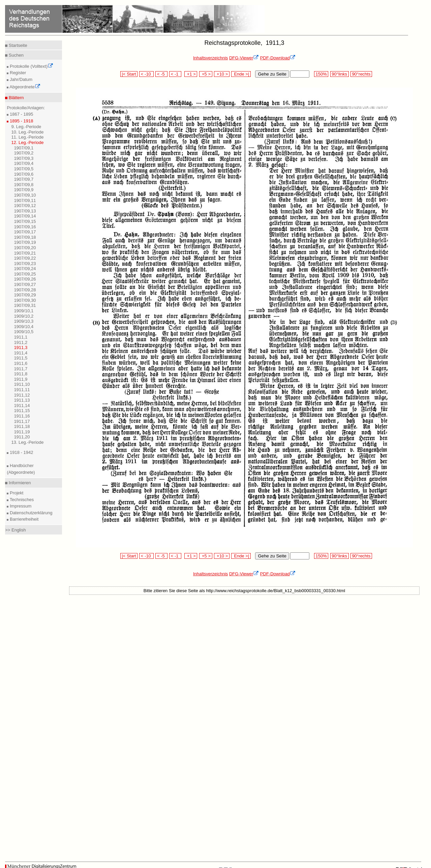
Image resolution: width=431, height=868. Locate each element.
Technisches (21, 500)
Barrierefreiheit (23, 519)
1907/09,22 (25, 258)
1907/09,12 (25, 206)
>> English (15, 530)
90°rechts (361, 74)
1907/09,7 (24, 179)
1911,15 (22, 411)
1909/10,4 (24, 327)
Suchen (16, 55)
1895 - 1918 (21, 121)
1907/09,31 (25, 305)
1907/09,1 (24, 148)
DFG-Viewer (244, 58)
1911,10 (22, 384)
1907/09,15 (25, 221)
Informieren (19, 483)
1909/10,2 (24, 316)
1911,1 (21, 337)
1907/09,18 (25, 237)
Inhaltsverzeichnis (210, 58)
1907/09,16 (25, 227)
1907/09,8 (24, 185)
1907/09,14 (25, 216)
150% (321, 74)
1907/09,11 (25, 200)
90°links (340, 74)
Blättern (16, 98)
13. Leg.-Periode (27, 442)
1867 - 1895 (21, 114)
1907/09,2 (24, 153)
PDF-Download (278, 58)
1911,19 (22, 432)
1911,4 (21, 353)
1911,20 (22, 437)
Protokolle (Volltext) (31, 66)
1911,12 (22, 395)
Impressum (20, 506)
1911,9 (21, 379)
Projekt (16, 493)
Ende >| (241, 74)
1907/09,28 (25, 290)
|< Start (129, 74)
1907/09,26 (25, 279)
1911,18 (22, 426)
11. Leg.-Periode (27, 137)
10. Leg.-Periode (27, 132)
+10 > (222, 74)
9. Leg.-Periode (26, 127)
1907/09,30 (25, 300)
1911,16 (22, 416)
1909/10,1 (24, 311)
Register (17, 73)
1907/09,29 (25, 295)
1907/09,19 (25, 242)
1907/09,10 (25, 195)
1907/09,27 (25, 284)
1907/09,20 (25, 248)
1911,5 (21, 358)
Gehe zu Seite (272, 74)
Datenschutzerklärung (30, 513)
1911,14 (22, 406)
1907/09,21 (25, 253)
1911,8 (21, 374)
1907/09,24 (25, 269)
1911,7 (21, 369)
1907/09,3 (24, 158)
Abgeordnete (24, 87)
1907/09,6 (24, 174)
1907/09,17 (25, 232)
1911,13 (22, 400)
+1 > (191, 74)
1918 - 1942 (21, 452)
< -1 (175, 74)
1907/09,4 (24, 163)
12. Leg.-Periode (27, 142)
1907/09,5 (24, 169)
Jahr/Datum (20, 79)
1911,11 (22, 390)
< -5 (161, 74)
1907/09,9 (24, 190)
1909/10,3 (24, 321)
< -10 (146, 74)
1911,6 (21, 363)
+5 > (206, 74)
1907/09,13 (25, 211)
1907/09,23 (25, 264)
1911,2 (21, 342)
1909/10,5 (24, 332)
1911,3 (21, 348)
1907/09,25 (25, 274)
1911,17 (22, 421)
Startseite (17, 45)
